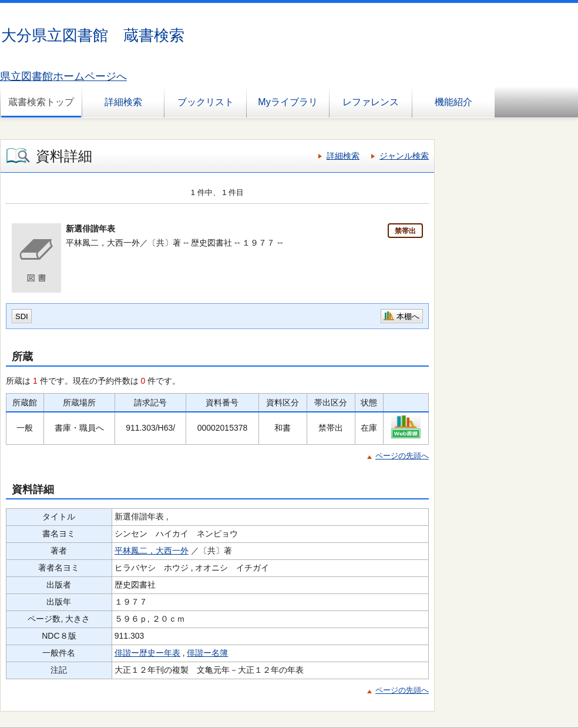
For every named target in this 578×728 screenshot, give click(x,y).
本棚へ (408, 316)
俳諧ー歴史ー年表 (147, 653)
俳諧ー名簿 (207, 653)
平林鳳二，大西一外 (152, 551)
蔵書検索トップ (41, 102)
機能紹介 (453, 102)
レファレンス (371, 102)
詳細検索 (123, 102)
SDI (22, 316)
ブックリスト (206, 102)
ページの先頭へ (402, 456)
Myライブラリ (288, 102)
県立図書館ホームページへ (63, 76)
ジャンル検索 (404, 156)
